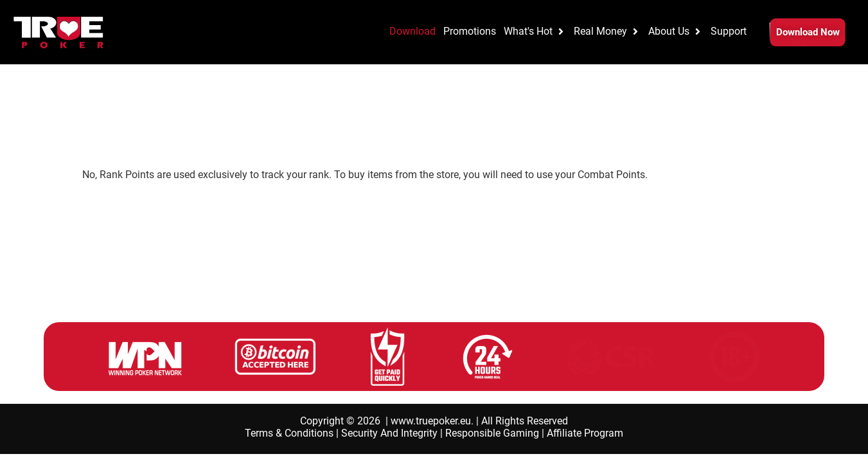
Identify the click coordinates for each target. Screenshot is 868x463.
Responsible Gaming (492, 433)
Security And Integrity (389, 433)
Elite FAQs (177, 123)
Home (22, 123)
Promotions (66, 123)
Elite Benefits (123, 123)
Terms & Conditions (289, 433)
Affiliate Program (585, 433)
